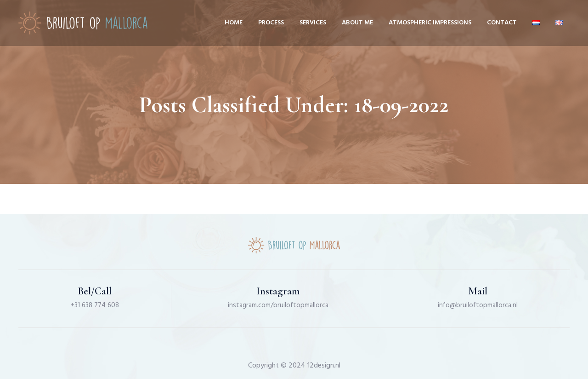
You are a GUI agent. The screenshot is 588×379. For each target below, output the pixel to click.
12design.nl (324, 366)
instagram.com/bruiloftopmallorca (278, 305)
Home (234, 23)
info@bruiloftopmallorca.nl (478, 305)
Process (271, 23)
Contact (502, 23)
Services (313, 23)
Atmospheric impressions (430, 23)
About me (357, 23)
